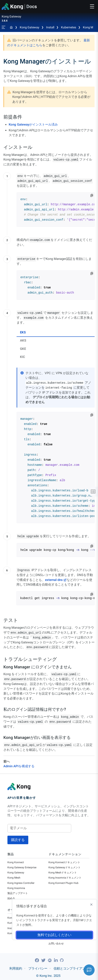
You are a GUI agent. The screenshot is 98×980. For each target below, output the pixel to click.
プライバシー (38, 968)
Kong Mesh (14, 878)
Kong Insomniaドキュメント (65, 878)
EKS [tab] (23, 332)
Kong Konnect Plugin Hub (63, 883)
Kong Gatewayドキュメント (65, 867)
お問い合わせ (56, 944)
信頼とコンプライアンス (71, 968)
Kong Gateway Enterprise (22, 867)
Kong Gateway (30, 27)
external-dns (54, 580)
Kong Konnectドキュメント (64, 862)
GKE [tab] (23, 349)
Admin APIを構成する (19, 766)
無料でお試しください (54, 935)
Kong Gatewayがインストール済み (33, 124)
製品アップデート (18, 893)
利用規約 (16, 968)
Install (50, 27)
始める (11, 898)
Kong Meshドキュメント (63, 873)
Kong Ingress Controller (21, 883)
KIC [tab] (23, 357)
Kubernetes (69, 27)
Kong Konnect (16, 862)
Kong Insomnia (16, 888)
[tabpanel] (56, 445)
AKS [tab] (23, 340)
